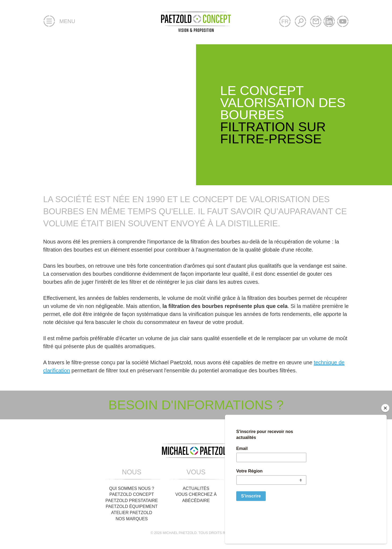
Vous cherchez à (196, 494)
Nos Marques (132, 519)
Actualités (196, 488)
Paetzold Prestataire (132, 501)
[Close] (385, 439)
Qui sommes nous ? (132, 488)
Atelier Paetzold (132, 513)
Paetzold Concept (132, 494)
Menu (59, 22)
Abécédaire (196, 501)
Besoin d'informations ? (196, 405)
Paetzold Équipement (132, 506)
